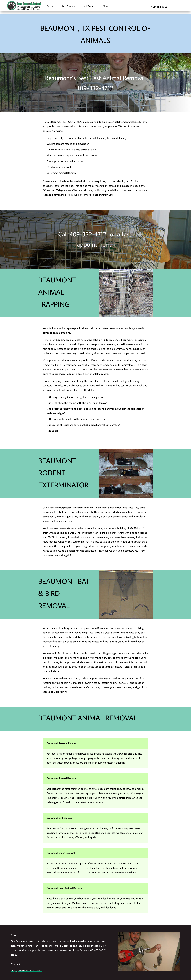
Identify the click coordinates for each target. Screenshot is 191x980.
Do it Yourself (89, 6)
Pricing (106, 6)
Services (51, 6)
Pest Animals (69, 6)
